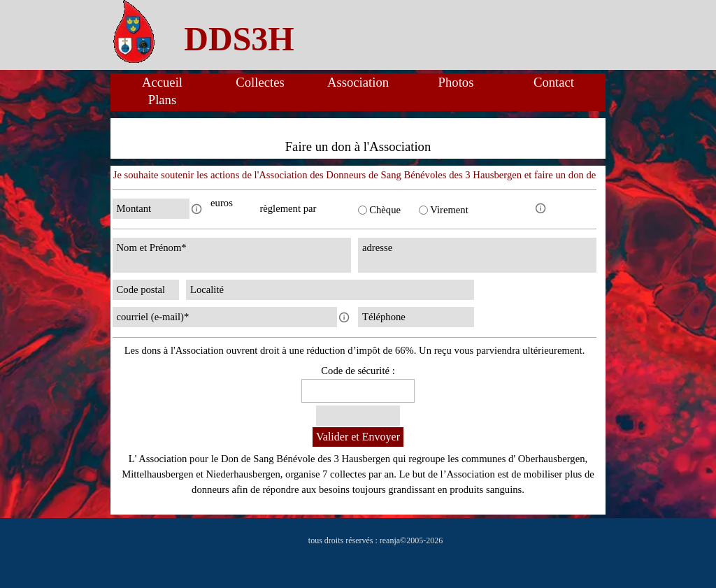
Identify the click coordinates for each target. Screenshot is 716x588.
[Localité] (330, 290)
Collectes (260, 82)
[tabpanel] (239, 39)
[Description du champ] (196, 209)
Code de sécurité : (358, 371)
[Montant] (151, 209)
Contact (554, 82)
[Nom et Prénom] (232, 255)
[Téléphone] (416, 317)
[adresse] (477, 255)
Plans (162, 100)
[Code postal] (146, 290)
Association (358, 82)
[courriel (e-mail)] (225, 317)
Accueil (162, 82)
